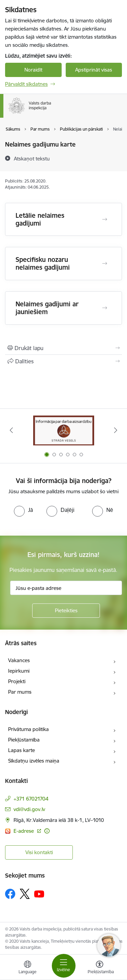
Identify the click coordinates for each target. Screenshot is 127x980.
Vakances (19, 660)
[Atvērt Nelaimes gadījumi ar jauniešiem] (105, 308)
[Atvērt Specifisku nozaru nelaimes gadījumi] (105, 264)
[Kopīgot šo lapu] (63, 361)
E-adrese (24, 831)
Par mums (20, 692)
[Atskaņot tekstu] (32, 158)
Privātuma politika (28, 729)
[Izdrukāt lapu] (63, 348)
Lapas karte (22, 750)
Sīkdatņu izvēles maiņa (34, 761)
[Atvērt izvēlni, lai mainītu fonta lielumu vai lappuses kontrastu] (100, 968)
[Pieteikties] (66, 611)
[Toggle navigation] (64, 966)
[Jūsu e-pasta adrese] (66, 588)
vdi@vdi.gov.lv (29, 809)
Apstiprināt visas (94, 70)
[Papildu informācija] (47, 831)
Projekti (17, 681)
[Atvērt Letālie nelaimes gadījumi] (105, 219)
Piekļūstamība (24, 740)
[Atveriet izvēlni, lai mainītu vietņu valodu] (27, 968)
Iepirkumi (19, 671)
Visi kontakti (39, 852)
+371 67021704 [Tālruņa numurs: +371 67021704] (31, 799)
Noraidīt (33, 70)
